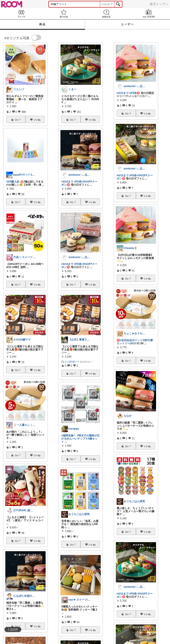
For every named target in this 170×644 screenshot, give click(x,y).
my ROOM (149, 14)
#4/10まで (67, 182)
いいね (37, 120)
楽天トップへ (159, 4)
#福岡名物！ (69, 436)
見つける (64, 14)
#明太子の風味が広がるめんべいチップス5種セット (80, 439)
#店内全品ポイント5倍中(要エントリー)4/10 (135, 342)
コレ (18, 120)
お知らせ (106, 14)
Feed (21, 14)
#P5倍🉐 (135, 93)
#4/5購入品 (13, 182)
